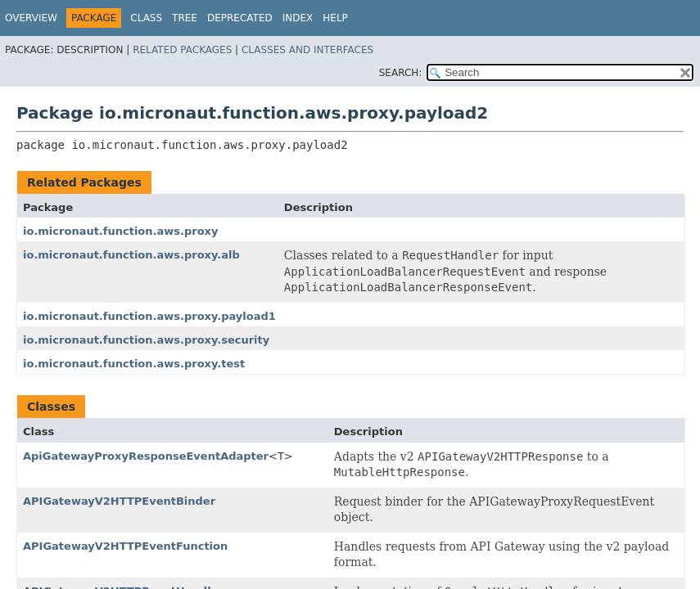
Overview (31, 18)
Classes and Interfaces (307, 50)
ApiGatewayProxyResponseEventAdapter (146, 456)
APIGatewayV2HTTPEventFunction (125, 546)
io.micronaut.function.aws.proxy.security (146, 340)
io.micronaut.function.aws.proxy (120, 231)
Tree (185, 18)
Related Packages (182, 50)
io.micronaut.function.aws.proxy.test (134, 364)
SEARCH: (401, 73)
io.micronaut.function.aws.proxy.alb (131, 255)
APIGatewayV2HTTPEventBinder (119, 501)
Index (298, 18)
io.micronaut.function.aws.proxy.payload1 (149, 316)
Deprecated (240, 18)
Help (335, 18)
